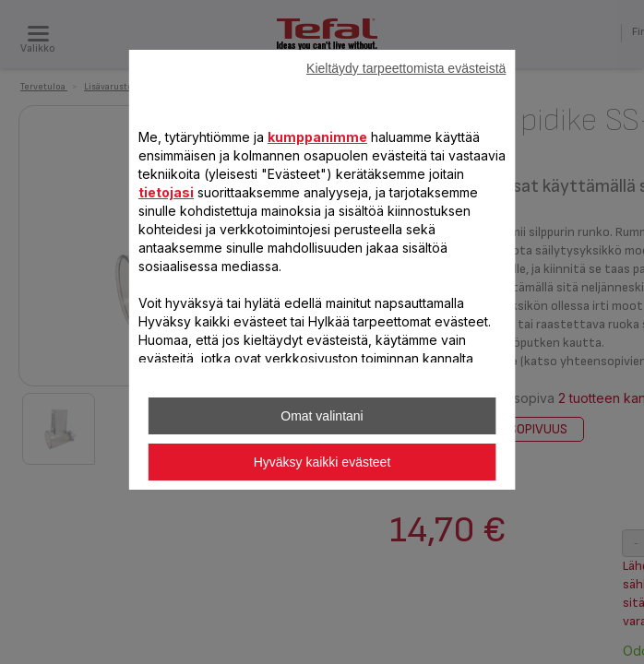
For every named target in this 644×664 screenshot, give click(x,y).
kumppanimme (317, 137)
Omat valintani (322, 416)
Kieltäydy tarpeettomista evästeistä (406, 68)
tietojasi (166, 192)
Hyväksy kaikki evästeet (322, 462)
